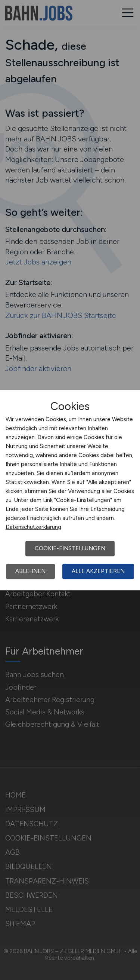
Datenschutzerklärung (33, 527)
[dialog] (70, 490)
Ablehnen (30, 571)
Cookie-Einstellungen (70, 548)
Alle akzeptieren (98, 571)
